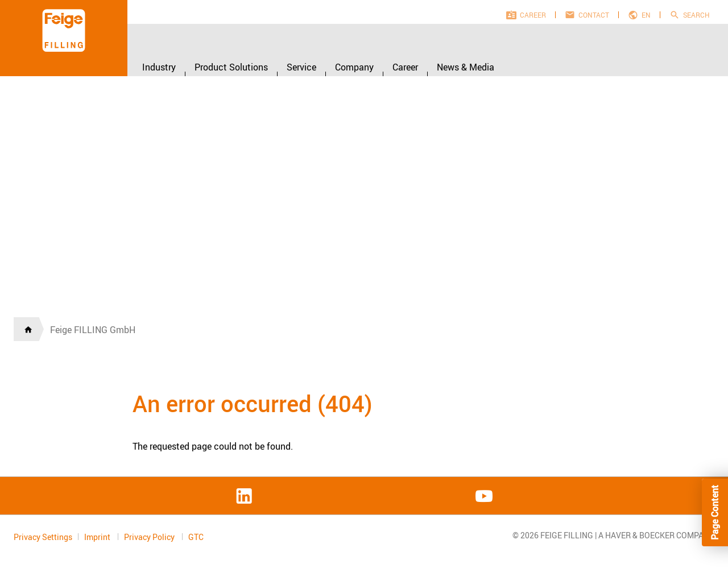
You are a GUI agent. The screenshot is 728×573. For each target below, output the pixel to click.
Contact (594, 15)
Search (696, 15)
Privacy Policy (150, 537)
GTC (196, 537)
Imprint (98, 537)
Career (533, 15)
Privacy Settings (43, 537)
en (646, 15)
